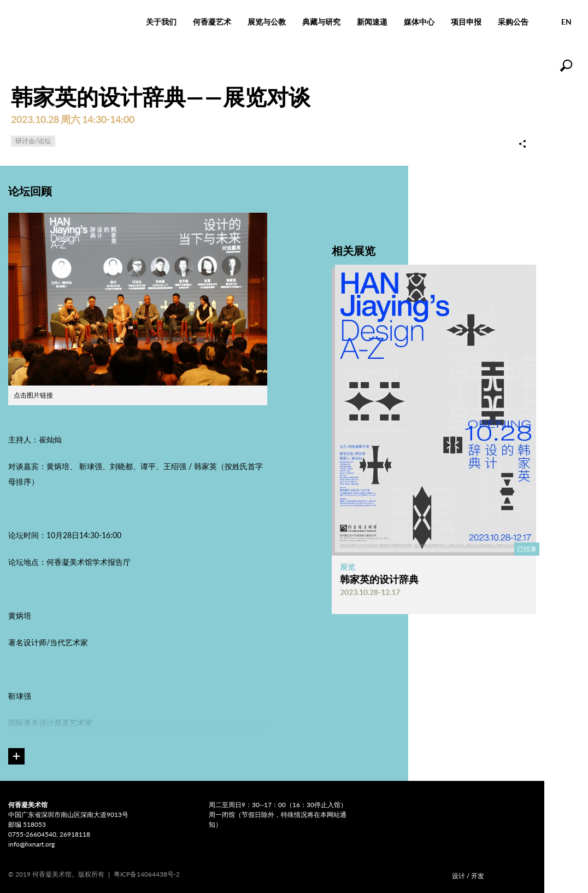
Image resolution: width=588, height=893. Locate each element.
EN (566, 22)
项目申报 (466, 22)
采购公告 (513, 22)
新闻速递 (372, 22)
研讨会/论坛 (33, 141)
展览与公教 (267, 22)
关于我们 (161, 22)
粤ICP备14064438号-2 (147, 874)
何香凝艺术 (212, 22)
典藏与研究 (321, 22)
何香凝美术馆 (69, 22)
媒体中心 (419, 22)
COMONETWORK (514, 873)
